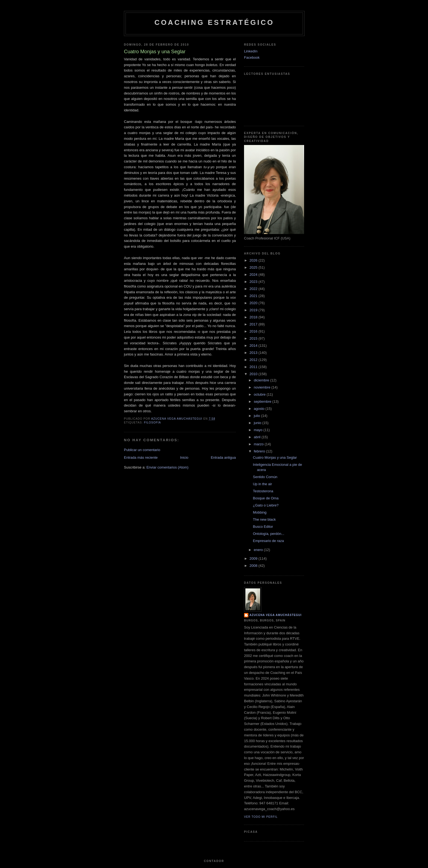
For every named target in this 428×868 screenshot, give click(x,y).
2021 (254, 296)
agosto (260, 409)
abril (258, 437)
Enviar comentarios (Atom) (167, 467)
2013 (254, 353)
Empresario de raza (268, 541)
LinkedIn (251, 51)
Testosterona (263, 491)
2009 (254, 559)
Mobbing (260, 512)
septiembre (263, 402)
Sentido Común (265, 477)
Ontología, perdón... (268, 534)
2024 (254, 275)
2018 (254, 317)
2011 (254, 367)
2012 (254, 360)
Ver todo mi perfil (261, 817)
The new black (264, 519)
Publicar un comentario (142, 450)
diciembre (262, 380)
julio (258, 416)
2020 (254, 303)
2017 (254, 324)
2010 (254, 374)
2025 (254, 267)
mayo (259, 430)
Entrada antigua (223, 457)
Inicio (184, 457)
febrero (260, 451)
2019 (254, 310)
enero (259, 550)
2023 (254, 282)
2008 (254, 566)
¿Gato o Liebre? (266, 505)
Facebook (252, 57)
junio (258, 423)
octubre (260, 394)
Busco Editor (263, 527)
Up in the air (262, 484)
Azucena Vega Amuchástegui (276, 615)
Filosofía (152, 423)
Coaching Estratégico (214, 22)
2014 (254, 346)
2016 (254, 331)
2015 (254, 338)
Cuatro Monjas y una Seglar (275, 457)
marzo (259, 444)
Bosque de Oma (266, 498)
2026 (254, 260)
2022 (254, 289)
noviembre (263, 387)
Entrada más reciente (141, 457)
